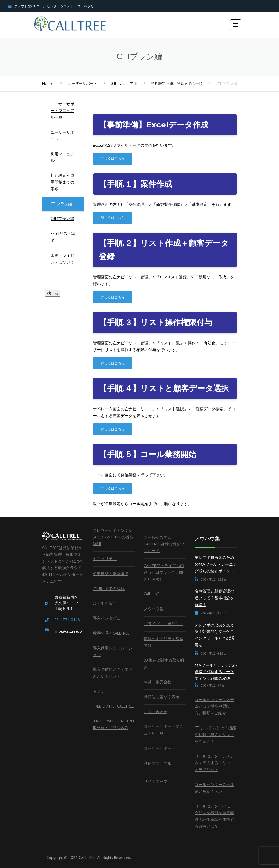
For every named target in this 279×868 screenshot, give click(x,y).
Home (48, 83)
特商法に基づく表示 (162, 697)
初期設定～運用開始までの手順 (177, 83)
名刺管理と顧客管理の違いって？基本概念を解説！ (214, 598)
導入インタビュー (109, 618)
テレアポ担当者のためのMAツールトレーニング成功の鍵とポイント (216, 564)
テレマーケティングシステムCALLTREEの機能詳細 (113, 537)
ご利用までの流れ (109, 589)
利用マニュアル (124, 83)
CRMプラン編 (62, 219)
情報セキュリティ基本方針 (164, 642)
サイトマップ (156, 781)
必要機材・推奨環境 (111, 574)
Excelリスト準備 (63, 237)
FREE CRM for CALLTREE (113, 706)
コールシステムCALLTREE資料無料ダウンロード (164, 544)
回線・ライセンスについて (62, 259)
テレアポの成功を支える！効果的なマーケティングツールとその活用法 (214, 635)
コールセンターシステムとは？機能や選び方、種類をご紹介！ (214, 706)
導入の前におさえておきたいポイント (113, 673)
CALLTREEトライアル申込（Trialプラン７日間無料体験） (164, 572)
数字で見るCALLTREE (111, 633)
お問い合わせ (156, 712)
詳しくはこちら (113, 158)
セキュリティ (105, 559)
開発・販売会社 (158, 682)
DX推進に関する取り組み (164, 664)
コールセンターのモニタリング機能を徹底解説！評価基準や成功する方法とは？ (214, 816)
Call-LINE (152, 594)
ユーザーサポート (82, 83)
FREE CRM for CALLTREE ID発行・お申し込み (114, 724)
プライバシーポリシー (164, 624)
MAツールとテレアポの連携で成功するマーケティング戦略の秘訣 (216, 672)
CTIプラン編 (61, 204)
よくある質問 (105, 603)
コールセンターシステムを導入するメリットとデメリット (214, 763)
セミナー (101, 691)
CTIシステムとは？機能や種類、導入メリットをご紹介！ (215, 735)
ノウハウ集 (154, 609)
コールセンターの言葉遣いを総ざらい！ (214, 788)
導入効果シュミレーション (113, 651)
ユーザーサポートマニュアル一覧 (62, 111)
